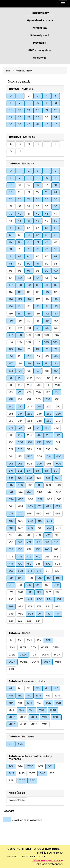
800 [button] (48, 564)
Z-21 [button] (50, 766)
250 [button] (49, 407)
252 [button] (58, 407)
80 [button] (56, 249)
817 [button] (48, 571)
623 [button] (39, 478)
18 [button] (56, 185)
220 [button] (58, 385)
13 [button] (56, 103)
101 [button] (11, 278)
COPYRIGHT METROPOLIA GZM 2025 (34, 849)
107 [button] (11, 285)
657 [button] (40, 499)
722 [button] (38, 542)
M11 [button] (11, 696)
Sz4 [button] (38, 621)
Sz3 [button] (29, 621)
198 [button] (47, 371)
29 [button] (47, 199)
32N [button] (39, 641)
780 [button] (29, 564)
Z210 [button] (30, 766)
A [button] (11, 144)
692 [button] (30, 521)
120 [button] (47, 292)
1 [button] (20, 96)
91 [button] (38, 264)
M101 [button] (53, 710)
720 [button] (20, 542)
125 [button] (20, 299)
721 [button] (29, 542)
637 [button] (30, 485)
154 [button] (38, 328)
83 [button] (20, 257)
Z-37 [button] (32, 774)
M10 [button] (56, 689)
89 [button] (20, 264)
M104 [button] (34, 717)
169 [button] (56, 342)
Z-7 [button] (11, 744)
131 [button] (20, 307)
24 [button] (11, 117)
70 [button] (29, 242)
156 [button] (56, 328)
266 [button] (30, 421)
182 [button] (29, 357)
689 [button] (11, 521)
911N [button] (58, 662)
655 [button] (21, 499)
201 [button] (20, 378)
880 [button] (30, 578)
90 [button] (29, 264)
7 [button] (20, 103)
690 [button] (21, 521)
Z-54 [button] (12, 781)
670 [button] (30, 507)
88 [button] (11, 264)
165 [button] (20, 342)
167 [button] (38, 342)
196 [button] (29, 371)
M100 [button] (42, 710)
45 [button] (47, 125)
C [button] (29, 144)
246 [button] (39, 407)
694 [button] (50, 521)
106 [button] (56, 278)
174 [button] (20, 349)
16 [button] (20, 110)
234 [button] (29, 399)
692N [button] (23, 655)
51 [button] (11, 228)
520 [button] (20, 450)
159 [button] (29, 335)
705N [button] (45, 655)
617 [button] (56, 471)
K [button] (49, 614)
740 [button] (47, 549)
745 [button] (29, 557)
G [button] (11, 151)
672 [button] (49, 507)
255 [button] (30, 414)
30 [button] (47, 117)
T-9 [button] (11, 766)
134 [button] (47, 307)
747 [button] (47, 557)
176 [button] (29, 349)
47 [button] (29, 221)
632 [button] (11, 485)
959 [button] (59, 600)
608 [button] (49, 464)
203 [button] (39, 378)
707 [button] (20, 535)
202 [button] (29, 378)
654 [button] (11, 499)
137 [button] (20, 314)
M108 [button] (23, 724)
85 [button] (38, 257)
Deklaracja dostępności (49, 864)
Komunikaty (40, 28)
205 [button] (58, 378)
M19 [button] (30, 703)
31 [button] (11, 207)
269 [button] (49, 421)
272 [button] (20, 428)
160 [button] (38, 335)
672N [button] (12, 655)
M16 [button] (58, 696)
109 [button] (29, 285)
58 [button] (56, 228)
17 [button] (47, 185)
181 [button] (20, 357)
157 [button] (11, 335)
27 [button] (29, 117)
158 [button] (20, 335)
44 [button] (56, 214)
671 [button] (39, 507)
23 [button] (56, 110)
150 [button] (56, 321)
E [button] (47, 144)
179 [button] (56, 349)
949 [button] (30, 600)
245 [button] (30, 407)
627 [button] (57, 478)
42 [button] (38, 214)
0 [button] (11, 96)
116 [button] (29, 292)
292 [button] (49, 435)
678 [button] (29, 514)
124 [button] (11, 299)
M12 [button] (20, 696)
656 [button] (31, 499)
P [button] (58, 614)
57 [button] (47, 228)
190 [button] (38, 364)
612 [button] (20, 471)
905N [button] (47, 662)
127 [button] (38, 299)
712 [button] (48, 535)
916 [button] (29, 585)
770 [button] (20, 564)
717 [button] (11, 542)
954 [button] (49, 600)
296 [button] (21, 442)
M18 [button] (20, 703)
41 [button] (38, 125)
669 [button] (21, 507)
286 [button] (11, 435)
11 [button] (47, 103)
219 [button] (49, 385)
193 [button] (11, 371)
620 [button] (20, 478)
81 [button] (11, 257)
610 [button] (11, 471)
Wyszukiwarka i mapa (40, 20)
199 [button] (56, 371)
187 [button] (11, 364)
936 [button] (11, 600)
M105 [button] (45, 717)
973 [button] (30, 607)
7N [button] (20, 641)
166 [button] (29, 342)
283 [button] (56, 428)
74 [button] (11, 249)
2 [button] (29, 96)
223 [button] (20, 392)
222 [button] (11, 392)
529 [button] (29, 450)
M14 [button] (39, 696)
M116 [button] (45, 724)
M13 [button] (29, 696)
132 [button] (29, 307)
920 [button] (38, 585)
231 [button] (11, 399)
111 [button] (47, 285)
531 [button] (39, 450)
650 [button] (59, 492)
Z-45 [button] (42, 774)
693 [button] (40, 521)
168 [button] (47, 342)
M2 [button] (29, 689)
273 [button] (29, 428)
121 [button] (56, 292)
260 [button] (58, 414)
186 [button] (56, 357)
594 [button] (49, 457)
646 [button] (39, 492)
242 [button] (11, 407)
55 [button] (29, 228)
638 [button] (39, 485)
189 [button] (29, 364)
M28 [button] (31, 710)
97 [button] (29, 271)
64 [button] (38, 235)
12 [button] (11, 185)
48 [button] (38, 221)
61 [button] (29, 235)
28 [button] (38, 117)
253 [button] (11, 414)
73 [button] (56, 242)
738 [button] (38, 549)
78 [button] (38, 249)
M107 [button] (12, 724)
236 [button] (48, 399)
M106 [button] (56, 717)
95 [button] (11, 271)
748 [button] (56, 557)
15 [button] (11, 110)
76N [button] (49, 641)
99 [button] (47, 271)
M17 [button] (11, 703)
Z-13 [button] (40, 766)
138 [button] (29, 314)
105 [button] (47, 278)
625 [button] (48, 478)
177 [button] (38, 349)
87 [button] (56, 257)
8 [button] (29, 178)
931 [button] (39, 592)
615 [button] (38, 471)
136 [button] (11, 314)
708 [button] (29, 535)
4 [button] (47, 96)
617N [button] (34, 648)
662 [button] (49, 499)
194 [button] (20, 371)
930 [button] (30, 592)
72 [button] (47, 242)
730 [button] (56, 542)
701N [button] (34, 655)
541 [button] (57, 450)
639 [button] (49, 485)
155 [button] (47, 328)
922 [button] (56, 585)
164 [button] (11, 342)
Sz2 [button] (20, 621)
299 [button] (39, 442)
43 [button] (47, 214)
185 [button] (47, 357)
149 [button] (47, 321)
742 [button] (56, 549)
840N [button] (57, 655)
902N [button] (12, 662)
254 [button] (20, 414)
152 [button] (20, 328)
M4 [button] (47, 689)
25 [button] (11, 199)
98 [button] (38, 271)
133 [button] (38, 307)
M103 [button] (23, 717)
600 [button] (59, 457)
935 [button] (58, 592)
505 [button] (49, 442)
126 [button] (29, 299)
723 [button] (47, 542)
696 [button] (21, 528)
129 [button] (56, 299)
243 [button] (20, 407)
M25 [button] (21, 710)
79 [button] (47, 249)
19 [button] (29, 110)
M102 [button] (12, 717)
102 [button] (20, 278)
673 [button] (58, 507)
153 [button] (29, 328)
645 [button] (30, 492)
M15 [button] (48, 696)
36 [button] (11, 125)
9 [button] (29, 103)
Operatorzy (40, 58)
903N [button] (24, 662)
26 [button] (20, 117)
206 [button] (11, 385)
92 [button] (47, 264)
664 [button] (11, 507)
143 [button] (56, 314)
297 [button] (30, 442)
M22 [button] (49, 703)
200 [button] (11, 378)
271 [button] (11, 428)
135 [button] (56, 307)
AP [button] (11, 689)
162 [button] (57, 335)
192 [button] (56, 364)
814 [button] (39, 571)
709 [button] (39, 535)
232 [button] (20, 399)
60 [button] (20, 235)
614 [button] (29, 471)
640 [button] (58, 485)
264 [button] (20, 421)
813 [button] (30, 571)
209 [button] (39, 385)
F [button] (56, 144)
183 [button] (38, 357)
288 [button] (30, 435)
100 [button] (56, 271)
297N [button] (23, 648)
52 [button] (20, 228)
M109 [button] (34, 724)
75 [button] (20, 249)
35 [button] (38, 207)
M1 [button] (20, 689)
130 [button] (11, 307)
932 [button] (48, 592)
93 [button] (56, 264)
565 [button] (30, 457)
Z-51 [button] (53, 774)
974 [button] (39, 607)
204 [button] (48, 378)
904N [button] (35, 662)
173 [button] (11, 349)
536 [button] (48, 450)
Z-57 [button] (22, 781)
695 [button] (11, 528)
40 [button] (29, 125)
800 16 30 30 (55, 853)
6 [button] (11, 103)
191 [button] (47, 364)
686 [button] (39, 514)
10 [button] (38, 103)
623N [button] (45, 648)
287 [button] (20, 435)
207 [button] (20, 385)
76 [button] (29, 249)
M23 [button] (59, 703)
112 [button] (56, 285)
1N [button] (11, 641)
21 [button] (47, 110)
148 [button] (38, 321)
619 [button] (11, 478)
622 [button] (29, 478)
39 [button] (11, 214)
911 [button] (11, 585)
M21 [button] (39, 703)
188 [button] (20, 364)
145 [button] (11, 321)
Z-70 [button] (32, 781)
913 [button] (20, 585)
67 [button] (11, 242)
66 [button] (56, 235)
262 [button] (11, 421)
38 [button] (20, 125)
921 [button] (47, 585)
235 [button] (38, 399)
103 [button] (29, 278)
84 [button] (29, 257)
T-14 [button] (20, 766)
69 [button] (20, 242)
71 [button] (38, 242)
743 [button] (11, 557)
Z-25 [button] (22, 774)
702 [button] (49, 528)
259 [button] (49, 414)
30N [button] (29, 641)
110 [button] (38, 285)
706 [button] (11, 535)
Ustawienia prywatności (47, 860)
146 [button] (20, 321)
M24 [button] (11, 710)
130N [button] (12, 648)
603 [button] (20, 464)
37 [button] (56, 207)
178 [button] (47, 349)
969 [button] (11, 607)
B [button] (20, 144)
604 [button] (30, 464)
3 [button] (38, 96)
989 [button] (11, 614)
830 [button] (57, 571)
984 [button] (58, 607)
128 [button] (47, 299)
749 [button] (11, 564)
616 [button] (47, 471)
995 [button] (21, 614)
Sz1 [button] (11, 621)
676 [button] (20, 514)
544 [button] (11, 457)
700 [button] (40, 528)
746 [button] (38, 557)
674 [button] (11, 514)
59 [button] (11, 235)
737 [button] (29, 549)
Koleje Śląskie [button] (17, 800)
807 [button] (11, 571)
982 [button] (48, 607)
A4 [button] (40, 614)
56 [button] (38, 228)
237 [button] (57, 399)
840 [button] (21, 578)
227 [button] (48, 392)
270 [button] (58, 421)
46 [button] (56, 125)
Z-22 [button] (11, 774)
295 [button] (11, 442)
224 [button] (29, 392)
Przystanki (40, 43)
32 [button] (20, 207)
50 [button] (56, 221)
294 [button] (58, 435)
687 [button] (48, 514)
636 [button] (20, 485)
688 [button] (58, 514)
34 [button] (56, 117)
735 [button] (11, 549)
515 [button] (11, 450)
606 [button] (39, 464)
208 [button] (30, 385)
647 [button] (49, 492)
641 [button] (11, 492)
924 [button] (11, 592)
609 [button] (59, 464)
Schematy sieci (40, 35)
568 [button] (39, 457)
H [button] (20, 151)
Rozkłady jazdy (40, 13)
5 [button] (56, 96)
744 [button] (20, 557)
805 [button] (58, 564)
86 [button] (47, 257)
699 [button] (31, 528)
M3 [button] (38, 689)
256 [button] (39, 414)
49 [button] (47, 221)
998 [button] (31, 614)
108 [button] (20, 285)
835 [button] (11, 578)
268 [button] (39, 421)
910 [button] (58, 578)
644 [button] (20, 492)
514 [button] (58, 442)
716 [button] (57, 535)
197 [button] (38, 371)
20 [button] (38, 110)
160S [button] (47, 335)
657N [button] (56, 648)
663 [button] (59, 499)
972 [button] (21, 607)
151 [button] (11, 328)
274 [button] (38, 428)
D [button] (38, 144)
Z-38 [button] (20, 744)
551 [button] (20, 457)
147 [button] (29, 321)
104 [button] (38, 278)
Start (9, 71)
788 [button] (38, 564)
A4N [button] (11, 669)
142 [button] (47, 314)
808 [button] (20, 571)
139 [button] (38, 314)
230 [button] (57, 392)
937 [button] (20, 600)
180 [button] (11, 357)
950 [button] (39, 600)
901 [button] (49, 578)
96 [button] (20, 271)
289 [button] (39, 435)
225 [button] (39, 392)
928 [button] (21, 592)
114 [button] (11, 292)
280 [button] (47, 428)
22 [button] (38, 192)
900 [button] (40, 578)
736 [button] (20, 549)
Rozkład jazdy (24, 71)
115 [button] (20, 292)
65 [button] (47, 235)
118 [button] (38, 292)
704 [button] (59, 528)
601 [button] (11, 464)
